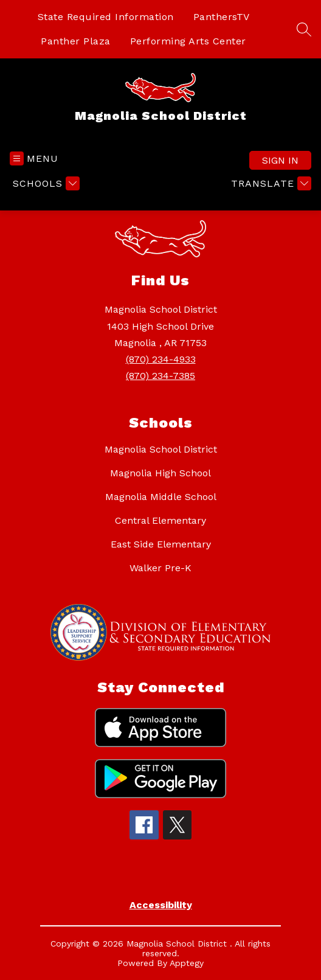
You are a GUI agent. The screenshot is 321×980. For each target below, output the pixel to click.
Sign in (280, 160)
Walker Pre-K (160, 568)
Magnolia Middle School (161, 497)
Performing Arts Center (188, 41)
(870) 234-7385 (160, 376)
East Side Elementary (161, 544)
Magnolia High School (160, 473)
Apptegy (187, 963)
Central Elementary (160, 520)
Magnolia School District (161, 449)
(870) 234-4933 (161, 359)
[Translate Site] (270, 183)
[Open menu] (34, 158)
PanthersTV (222, 17)
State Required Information (106, 17)
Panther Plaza (76, 41)
